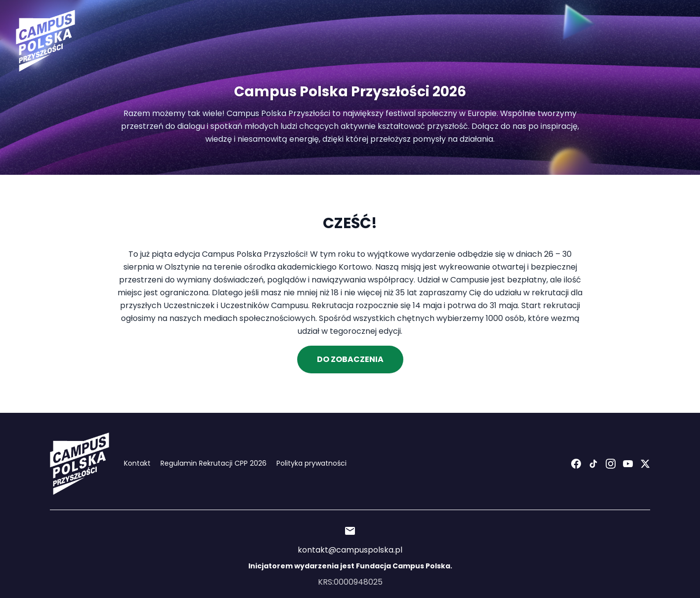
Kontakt (137, 463)
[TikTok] (593, 464)
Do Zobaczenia (350, 359)
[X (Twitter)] (645, 464)
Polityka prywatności (311, 463)
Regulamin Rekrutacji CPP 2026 (214, 463)
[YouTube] (628, 464)
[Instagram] (611, 464)
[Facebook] (576, 464)
